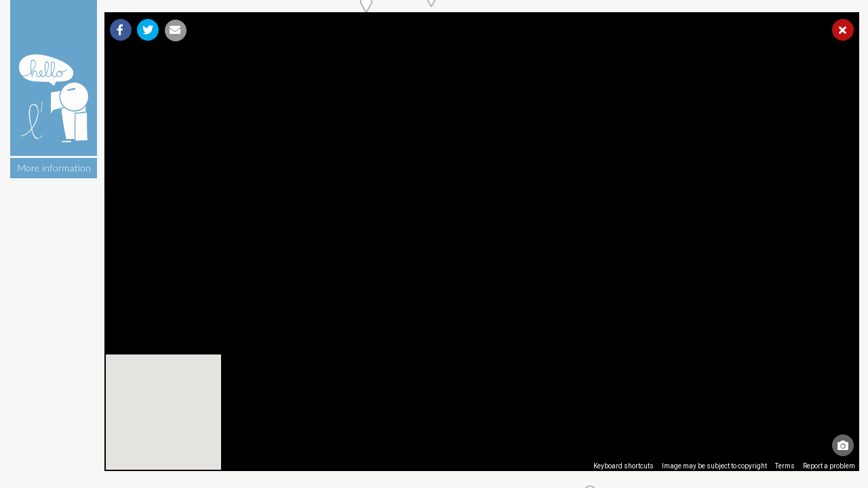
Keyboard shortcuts (624, 466)
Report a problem (829, 466)
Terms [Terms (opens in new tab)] (785, 466)
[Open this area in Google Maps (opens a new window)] (130, 462)
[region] (482, 242)
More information (54, 168)
